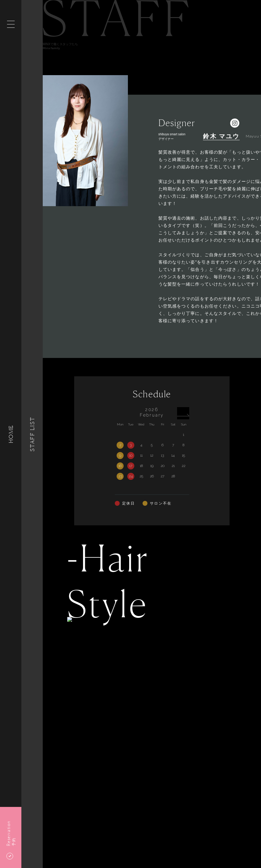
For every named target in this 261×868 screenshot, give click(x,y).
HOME (11, 434)
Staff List (32, 434)
